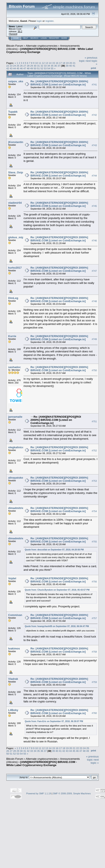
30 (35, 66)
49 (32, 68)
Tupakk (13, 112)
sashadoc (14, 367)
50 (35, 68)
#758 (94, 652)
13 (47, 63)
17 (60, 63)
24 (15, 66)
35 (52, 66)
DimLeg (13, 298)
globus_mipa (17, 237)
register (49, 21)
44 (15, 68)
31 (38, 66)
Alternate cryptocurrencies (42, 46)
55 (52, 68)
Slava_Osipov (17, 172)
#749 (94, 339)
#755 (94, 542)
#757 (94, 618)
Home (16, 38)
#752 (94, 451)
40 (70, 66)
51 (38, 68)
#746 (94, 241)
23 (11, 66)
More (64, 38)
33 (45, 66)
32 (42, 66)
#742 (94, 115)
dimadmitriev (17, 508)
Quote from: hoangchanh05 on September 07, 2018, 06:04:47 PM (57, 626)
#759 (94, 682)
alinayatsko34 (17, 478)
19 (67, 63)
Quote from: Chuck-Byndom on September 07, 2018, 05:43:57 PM (57, 590)
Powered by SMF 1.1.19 (39, 793)
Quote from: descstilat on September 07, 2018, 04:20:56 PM (54, 550)
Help (25, 38)
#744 (94, 176)
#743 (94, 145)
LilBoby (13, 710)
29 (32, 66)
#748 (94, 301)
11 (40, 63)
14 (50, 63)
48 (28, 68)
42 (8, 68)
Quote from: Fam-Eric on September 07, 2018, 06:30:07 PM (54, 721)
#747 (94, 271)
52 (42, 68)
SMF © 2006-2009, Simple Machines (72, 793)
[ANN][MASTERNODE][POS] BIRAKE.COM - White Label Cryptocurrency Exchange (42, 764)
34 (49, 66)
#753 (94, 481)
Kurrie (12, 336)
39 (67, 66)
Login (44, 38)
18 (64, 63)
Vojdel (12, 578)
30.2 (20, 31)
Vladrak (13, 679)
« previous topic (92, 758)
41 (74, 66)
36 (56, 66)
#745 (94, 206)
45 (18, 68)
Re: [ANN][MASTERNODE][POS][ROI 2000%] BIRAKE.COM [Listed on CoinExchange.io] (59, 83)
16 (57, 63)
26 (21, 66)
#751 (94, 421)
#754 (94, 511)
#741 (94, 85)
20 (71, 63)
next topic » (95, 761)
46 (21, 68)
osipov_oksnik (18, 81)
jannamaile (15, 417)
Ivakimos (14, 648)
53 (45, 68)
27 (25, 66)
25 (18, 66)
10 (36, 63)
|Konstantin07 (17, 142)
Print (93, 68)
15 (54, 63)
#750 (94, 370)
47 (25, 68)
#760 (94, 713)
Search (34, 38)
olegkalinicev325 (19, 447)
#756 (94, 582)
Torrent (13, 34)
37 (59, 66)
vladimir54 (15, 203)
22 (8, 66)
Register (54, 38)
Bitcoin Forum (15, 46)
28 (28, 66)
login (39, 21)
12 (43, 63)
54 (49, 68)
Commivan (15, 615)
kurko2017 (15, 268)
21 (74, 63)
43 (11, 68)
